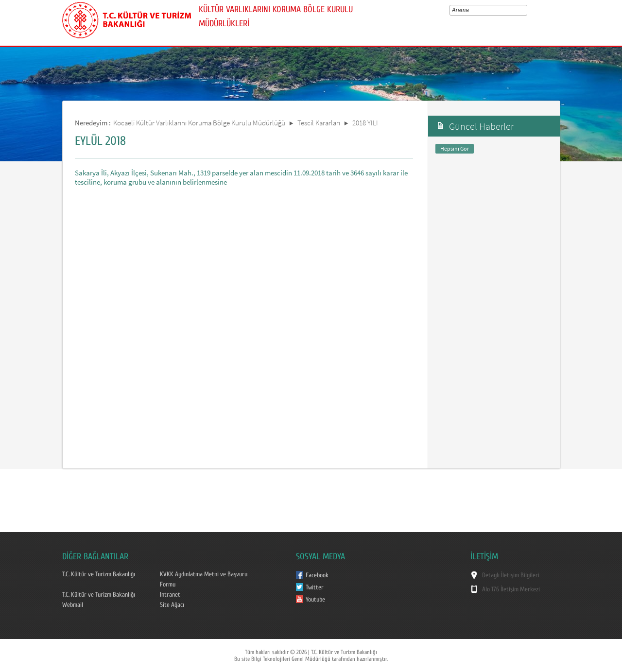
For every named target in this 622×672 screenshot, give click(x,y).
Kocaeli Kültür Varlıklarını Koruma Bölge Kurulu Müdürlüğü (199, 123)
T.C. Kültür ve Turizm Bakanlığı (99, 574)
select (527, 10)
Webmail (73, 605)
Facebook (317, 575)
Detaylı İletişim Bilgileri (511, 575)
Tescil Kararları (319, 123)
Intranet (170, 595)
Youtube (315, 600)
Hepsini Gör (455, 148)
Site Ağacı (172, 605)
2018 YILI (365, 123)
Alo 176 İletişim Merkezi (511, 589)
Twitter (315, 587)
